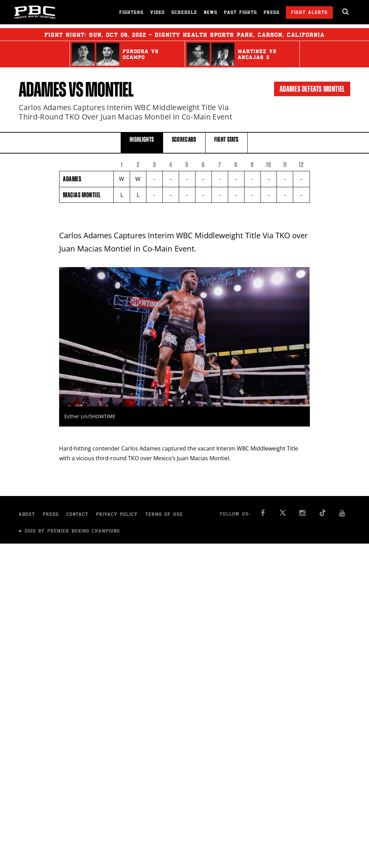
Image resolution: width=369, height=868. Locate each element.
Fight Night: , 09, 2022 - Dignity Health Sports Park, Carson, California (184, 34)
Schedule (184, 13)
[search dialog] (346, 12)
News (211, 13)
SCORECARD (184, 142)
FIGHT (226, 142)
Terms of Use (164, 515)
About (27, 515)
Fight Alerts (309, 13)
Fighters (131, 13)
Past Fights (240, 13)
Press (272, 13)
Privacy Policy (117, 515)
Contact (77, 515)
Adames (42, 90)
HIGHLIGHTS (142, 142)
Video (158, 13)
